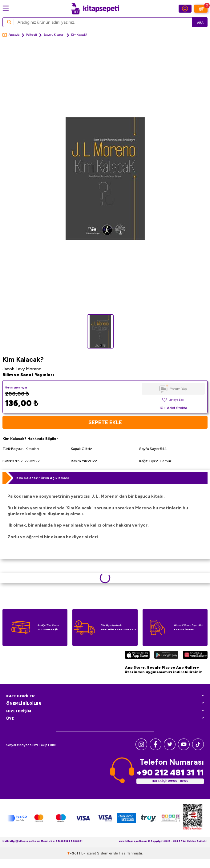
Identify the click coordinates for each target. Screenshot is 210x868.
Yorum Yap (178, 389)
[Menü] (6, 8)
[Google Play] (166, 656)
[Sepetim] (201, 9)
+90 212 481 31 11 (170, 772)
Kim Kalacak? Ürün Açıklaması (42, 478)
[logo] (95, 9)
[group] (105, 179)
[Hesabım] (185, 9)
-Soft (74, 853)
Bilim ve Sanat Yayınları (28, 375)
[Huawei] (195, 656)
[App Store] (137, 656)
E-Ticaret (89, 853)
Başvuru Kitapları (54, 35)
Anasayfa (11, 35)
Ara (200, 23)
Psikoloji (32, 35)
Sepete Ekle (105, 422)
